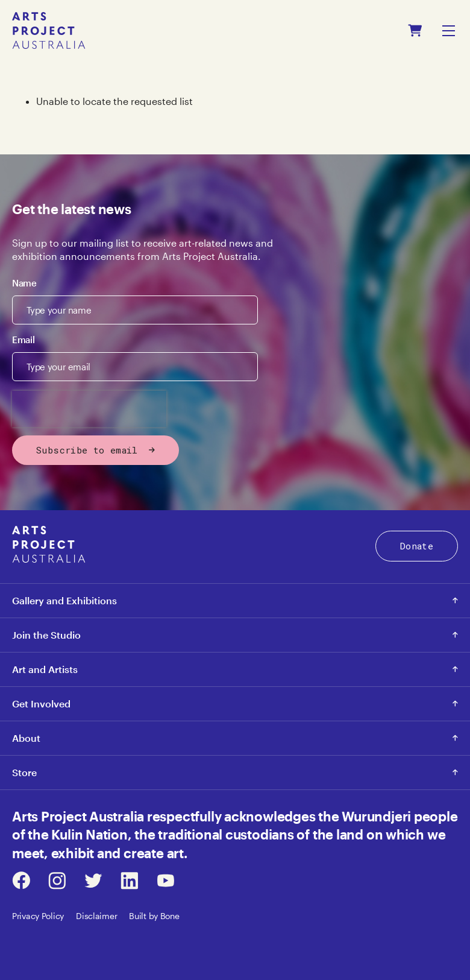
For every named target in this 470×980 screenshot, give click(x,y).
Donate (417, 546)
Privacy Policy (38, 916)
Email (23, 340)
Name (24, 283)
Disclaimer (96, 916)
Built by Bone (154, 916)
